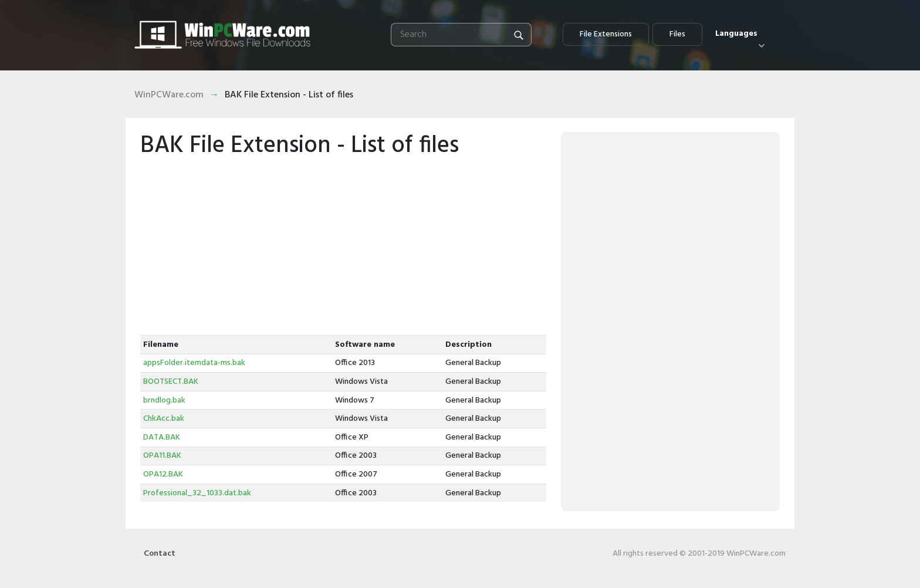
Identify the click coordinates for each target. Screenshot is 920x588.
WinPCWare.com (169, 95)
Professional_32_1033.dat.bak (197, 493)
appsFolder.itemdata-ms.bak (194, 363)
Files (677, 34)
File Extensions (606, 34)
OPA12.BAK (163, 474)
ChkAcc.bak (164, 419)
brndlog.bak (164, 401)
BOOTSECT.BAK (171, 382)
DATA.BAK (162, 437)
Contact (160, 554)
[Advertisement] (343, 247)
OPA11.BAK (162, 456)
